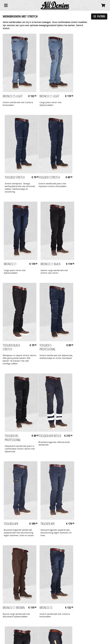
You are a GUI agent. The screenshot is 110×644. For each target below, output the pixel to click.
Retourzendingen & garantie (16, 626)
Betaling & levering (12, 623)
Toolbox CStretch (13, 179)
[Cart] (103, 5)
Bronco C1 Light (48, 94)
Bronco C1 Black (84, 179)
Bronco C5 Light (13, 94)
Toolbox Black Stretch (11, 261)
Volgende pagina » (96, 534)
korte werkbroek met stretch (45, 591)
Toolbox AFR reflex (14, 347)
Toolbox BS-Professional (82, 261)
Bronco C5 (45, 430)
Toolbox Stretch (85, 94)
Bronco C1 (45, 179)
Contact (6, 629)
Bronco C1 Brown (14, 430)
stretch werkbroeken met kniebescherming (59, 573)
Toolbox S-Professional (47, 261)
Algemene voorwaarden (14, 619)
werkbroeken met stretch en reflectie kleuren (21, 582)
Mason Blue (10, 509)
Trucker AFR (81, 347)
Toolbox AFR (46, 347)
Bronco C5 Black (84, 430)
